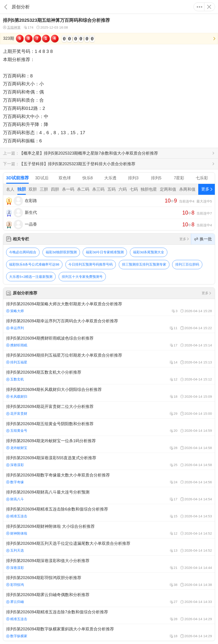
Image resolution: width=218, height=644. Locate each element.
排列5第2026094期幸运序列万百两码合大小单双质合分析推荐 (109, 324)
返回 (6, 7)
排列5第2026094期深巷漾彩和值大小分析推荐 (109, 564)
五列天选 (15, 550)
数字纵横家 (17, 636)
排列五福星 (17, 362)
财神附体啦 (17, 533)
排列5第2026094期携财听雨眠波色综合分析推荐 (109, 341)
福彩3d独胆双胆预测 (61, 252)
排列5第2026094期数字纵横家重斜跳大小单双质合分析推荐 (109, 632)
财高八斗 (15, 499)
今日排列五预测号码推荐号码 (90, 264)
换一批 (203, 239)
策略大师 (15, 311)
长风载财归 (17, 396)
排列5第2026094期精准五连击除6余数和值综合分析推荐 (109, 513)
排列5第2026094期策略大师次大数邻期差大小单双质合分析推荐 (109, 307)
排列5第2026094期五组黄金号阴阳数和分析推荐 (109, 427)
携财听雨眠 (17, 345)
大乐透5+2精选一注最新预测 (31, 277)
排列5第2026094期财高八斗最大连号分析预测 (109, 496)
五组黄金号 (17, 431)
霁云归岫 (15, 602)
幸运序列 (15, 328)
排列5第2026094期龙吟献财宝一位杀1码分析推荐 (109, 444)
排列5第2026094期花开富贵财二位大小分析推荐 (109, 410)
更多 (199, 7)
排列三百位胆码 (187, 264)
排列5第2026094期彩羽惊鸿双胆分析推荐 (109, 581)
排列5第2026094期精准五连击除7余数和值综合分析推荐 (109, 615)
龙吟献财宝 (17, 448)
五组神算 (12, 27)
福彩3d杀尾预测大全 (149, 252)
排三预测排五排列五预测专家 (144, 264)
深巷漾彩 (15, 465)
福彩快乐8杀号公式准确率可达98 (34, 264)
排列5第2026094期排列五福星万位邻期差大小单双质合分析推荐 (109, 359)
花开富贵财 (17, 413)
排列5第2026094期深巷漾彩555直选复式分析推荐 (109, 461)
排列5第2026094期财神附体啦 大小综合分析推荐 (109, 530)
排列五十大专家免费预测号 (82, 277)
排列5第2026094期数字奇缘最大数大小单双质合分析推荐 (109, 478)
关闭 (209, 7)
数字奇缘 (15, 482)
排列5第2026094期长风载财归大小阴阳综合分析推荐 (109, 393)
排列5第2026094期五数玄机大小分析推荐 (109, 376)
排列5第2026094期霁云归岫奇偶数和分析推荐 (109, 598)
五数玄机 (15, 379)
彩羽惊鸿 (15, 585)
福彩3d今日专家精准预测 (105, 252)
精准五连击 (17, 516)
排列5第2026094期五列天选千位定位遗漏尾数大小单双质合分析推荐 (109, 547)
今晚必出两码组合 (23, 252)
